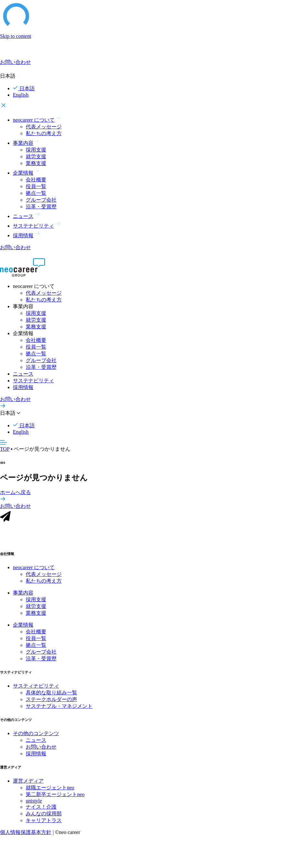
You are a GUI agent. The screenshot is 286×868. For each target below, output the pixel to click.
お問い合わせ (41, 751)
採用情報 (23, 387)
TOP (5, 449)
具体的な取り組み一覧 (51, 696)
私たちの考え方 (44, 133)
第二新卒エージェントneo (55, 798)
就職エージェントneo (50, 791)
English (21, 95)
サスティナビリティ (36, 690)
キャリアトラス (44, 824)
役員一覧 (36, 186)
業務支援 (36, 163)
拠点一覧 (36, 193)
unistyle (34, 805)
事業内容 (23, 597)
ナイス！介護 (41, 811)
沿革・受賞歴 (41, 207)
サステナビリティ (33, 381)
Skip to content (16, 36)
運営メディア (28, 785)
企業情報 (23, 629)
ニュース (23, 374)
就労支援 (36, 156)
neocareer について (34, 571)
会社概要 (36, 180)
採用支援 (36, 150)
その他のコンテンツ (36, 737)
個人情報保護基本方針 (26, 836)
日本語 (24, 88)
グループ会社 (41, 200)
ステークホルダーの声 (51, 703)
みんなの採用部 (44, 817)
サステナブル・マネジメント (59, 710)
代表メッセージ (44, 127)
